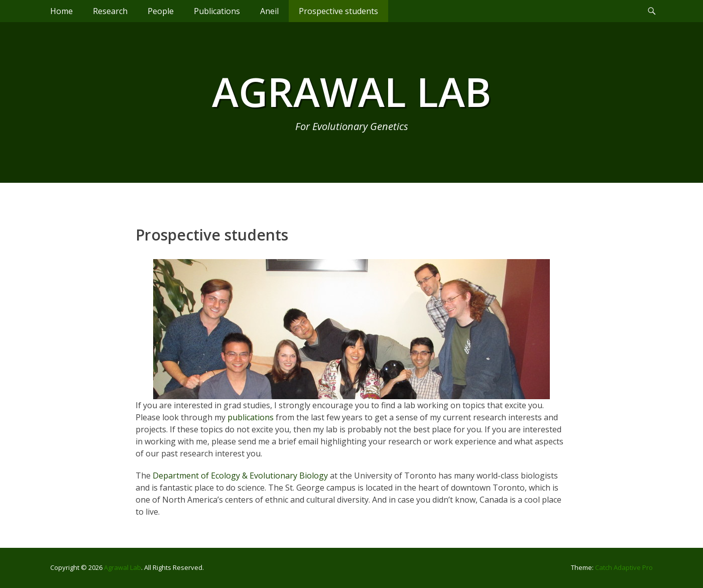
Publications (217, 11)
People (161, 11)
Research (110, 11)
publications (251, 417)
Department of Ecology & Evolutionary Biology (240, 476)
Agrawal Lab (351, 91)
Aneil (269, 11)
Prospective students (338, 11)
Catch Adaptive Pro (624, 567)
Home (62, 11)
